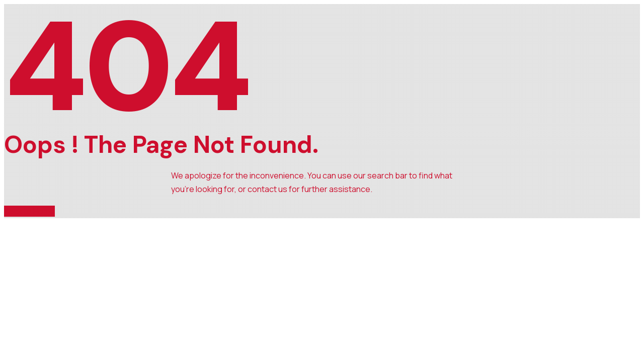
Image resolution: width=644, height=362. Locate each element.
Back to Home (29, 211)
